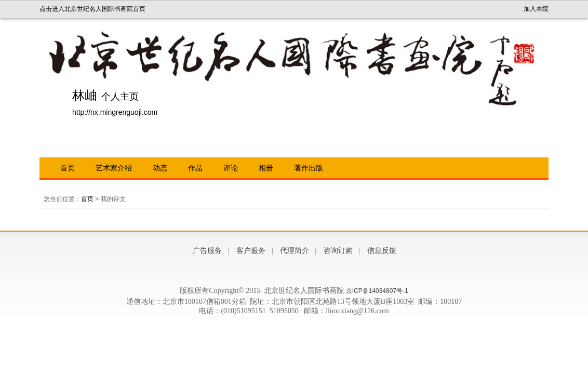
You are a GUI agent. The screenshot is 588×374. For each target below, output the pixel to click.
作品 (195, 168)
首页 (68, 168)
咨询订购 (338, 251)
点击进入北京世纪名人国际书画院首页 (92, 9)
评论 (231, 168)
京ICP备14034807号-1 (377, 291)
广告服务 (207, 251)
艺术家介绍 (114, 168)
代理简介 (295, 251)
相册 (266, 168)
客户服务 (251, 251)
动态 (160, 168)
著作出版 (309, 168)
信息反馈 (382, 251)
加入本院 (536, 9)
